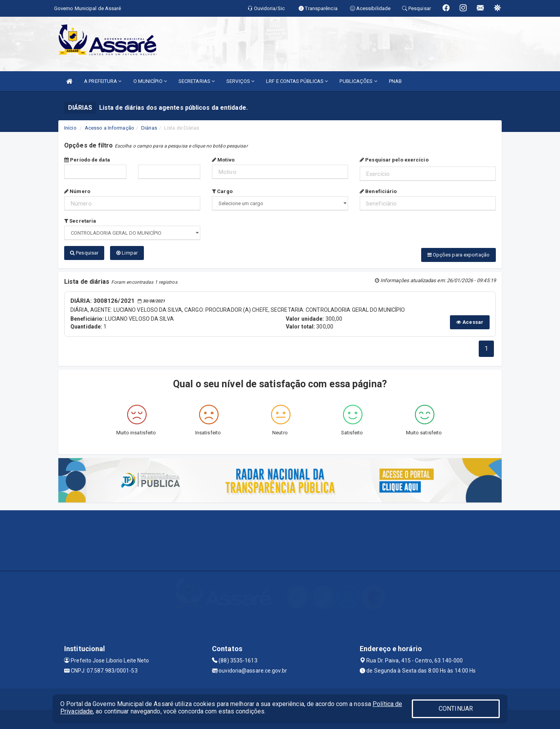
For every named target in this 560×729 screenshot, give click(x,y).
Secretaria (80, 221)
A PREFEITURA (103, 81)
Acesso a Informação (109, 128)
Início (70, 128)
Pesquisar (84, 253)
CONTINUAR (456, 709)
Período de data (87, 160)
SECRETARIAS (197, 81)
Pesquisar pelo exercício (394, 160)
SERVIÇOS (240, 81)
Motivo (223, 160)
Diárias (149, 128)
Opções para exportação (458, 255)
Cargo (222, 191)
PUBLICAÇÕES (358, 81)
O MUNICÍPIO (150, 81)
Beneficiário (378, 191)
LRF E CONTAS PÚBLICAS (297, 81)
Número (77, 191)
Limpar (127, 253)
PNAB (395, 81)
